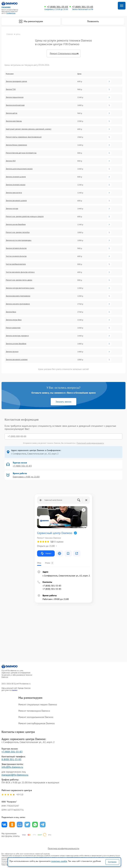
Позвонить (93, 21)
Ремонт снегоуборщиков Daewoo (37, 723)
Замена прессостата (14, 193)
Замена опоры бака (14, 320)
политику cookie (59, 861)
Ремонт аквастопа (13, 328)
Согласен (112, 862)
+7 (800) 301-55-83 (58, 7)
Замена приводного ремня (16, 81)
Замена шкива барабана (16, 224)
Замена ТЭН (11, 89)
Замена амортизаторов (15, 105)
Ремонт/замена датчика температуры (21, 153)
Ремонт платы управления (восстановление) (24, 137)
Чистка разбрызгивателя (16, 264)
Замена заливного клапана (17, 359)
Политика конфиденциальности (63, 848)
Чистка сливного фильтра (16, 256)
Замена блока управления (16, 145)
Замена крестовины (14, 121)
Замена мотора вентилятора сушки (20, 288)
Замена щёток (12, 113)
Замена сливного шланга (16, 177)
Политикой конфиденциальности (90, 443)
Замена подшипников (15, 97)
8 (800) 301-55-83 (11, 759)
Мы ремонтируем (31, 21)
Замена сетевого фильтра (16, 248)
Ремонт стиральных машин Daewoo (38, 704)
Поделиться (4, 825)
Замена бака (11, 312)
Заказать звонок (63, 402)
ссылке (14, 690)
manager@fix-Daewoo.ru (15, 775)
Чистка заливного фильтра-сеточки (20, 272)
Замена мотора (12, 208)
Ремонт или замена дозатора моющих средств (25, 216)
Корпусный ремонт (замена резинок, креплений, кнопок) (29, 129)
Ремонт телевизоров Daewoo (34, 711)
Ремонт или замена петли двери (19, 280)
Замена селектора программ (17, 336)
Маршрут (46, 553)
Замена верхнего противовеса (18, 296)
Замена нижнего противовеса (18, 304)
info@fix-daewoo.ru (12, 767)
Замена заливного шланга (16, 201)
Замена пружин (12, 352)
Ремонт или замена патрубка (18, 232)
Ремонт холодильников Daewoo (36, 717)
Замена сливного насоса (16, 185)
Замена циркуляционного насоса (19, 169)
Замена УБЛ (11, 161)
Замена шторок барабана (16, 344)
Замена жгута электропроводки (19, 240)
